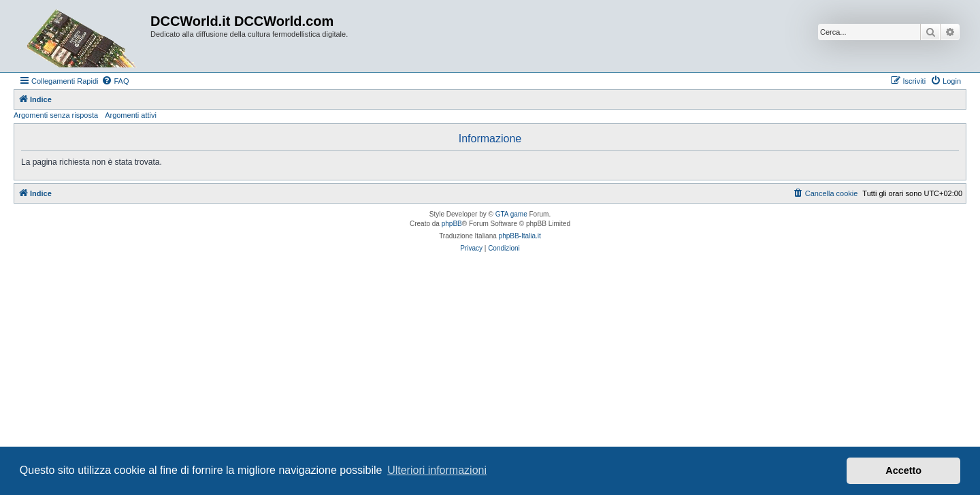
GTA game (511, 214)
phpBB (452, 224)
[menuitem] (115, 81)
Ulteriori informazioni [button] (437, 470)
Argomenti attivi (131, 115)
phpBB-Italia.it (520, 236)
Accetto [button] (903, 470)
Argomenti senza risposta (56, 115)
